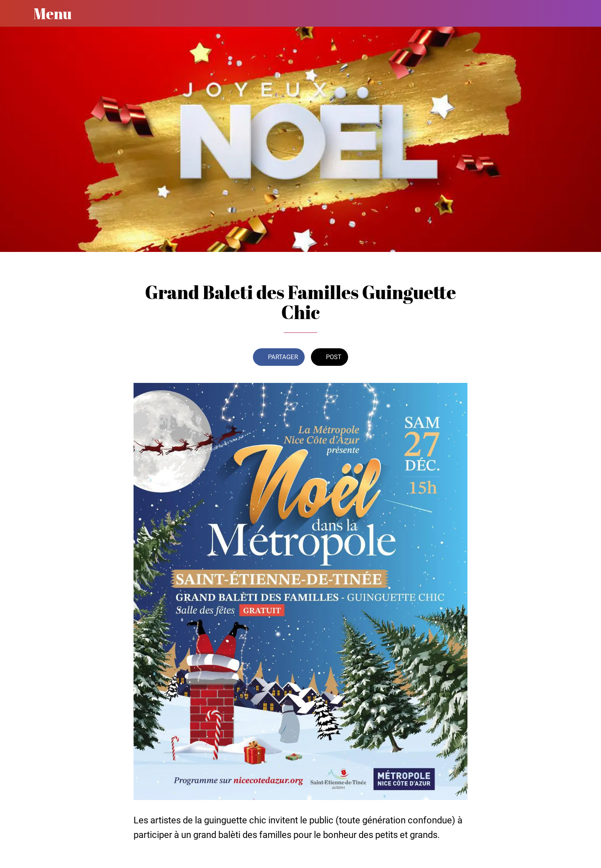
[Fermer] (17, 13)
